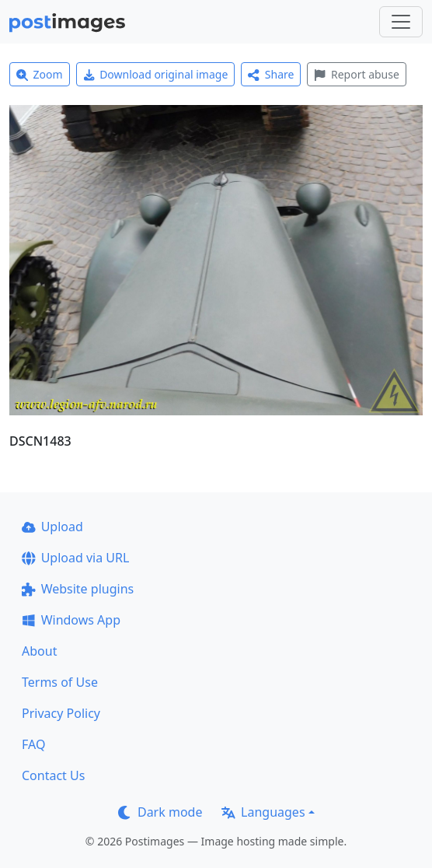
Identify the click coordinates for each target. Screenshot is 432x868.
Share (271, 74)
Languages (263, 812)
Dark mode (160, 812)
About (39, 651)
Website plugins (78, 589)
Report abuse (356, 74)
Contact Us (53, 775)
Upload (52, 527)
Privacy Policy (61, 713)
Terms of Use (60, 682)
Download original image (156, 74)
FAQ (33, 744)
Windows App (71, 620)
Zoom (40, 74)
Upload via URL (75, 558)
